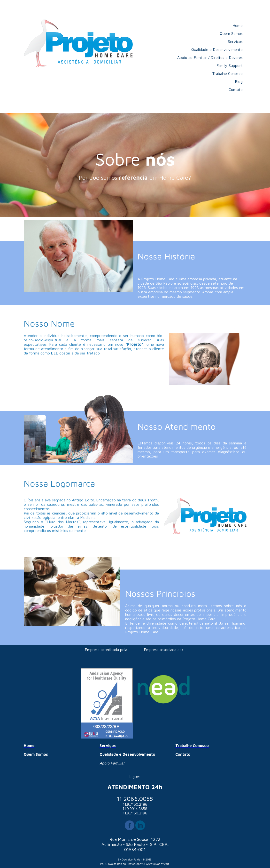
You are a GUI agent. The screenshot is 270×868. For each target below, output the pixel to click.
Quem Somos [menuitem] (231, 33)
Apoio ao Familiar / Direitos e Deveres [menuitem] (210, 57)
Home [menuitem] (238, 25)
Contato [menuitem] (236, 89)
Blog (239, 81)
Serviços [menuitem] (235, 41)
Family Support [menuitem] (230, 65)
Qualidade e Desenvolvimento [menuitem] (217, 49)
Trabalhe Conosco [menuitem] (227, 73)
